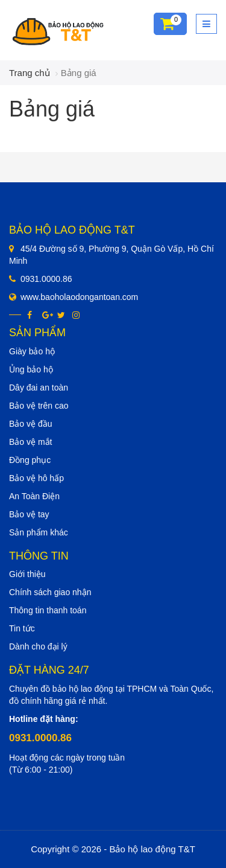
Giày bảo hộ (32, 351)
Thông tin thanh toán (48, 610)
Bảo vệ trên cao (39, 406)
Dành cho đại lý (38, 646)
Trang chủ (30, 73)
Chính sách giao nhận (50, 592)
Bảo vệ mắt (30, 442)
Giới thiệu (27, 574)
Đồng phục (30, 460)
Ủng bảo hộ (31, 369)
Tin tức (22, 628)
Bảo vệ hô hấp (36, 478)
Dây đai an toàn (39, 388)
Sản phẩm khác (39, 532)
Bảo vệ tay (29, 514)
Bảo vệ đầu (30, 424)
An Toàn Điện (34, 496)
